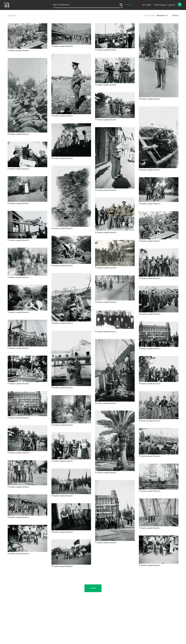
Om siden (147, 5)
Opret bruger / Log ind (164, 5)
